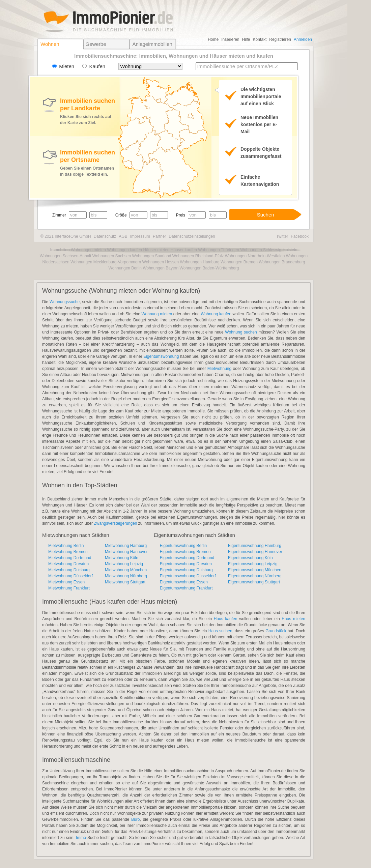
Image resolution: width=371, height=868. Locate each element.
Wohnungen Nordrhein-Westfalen (255, 256)
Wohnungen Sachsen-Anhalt (66, 256)
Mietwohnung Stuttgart (125, 582)
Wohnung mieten (157, 314)
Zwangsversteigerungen (115, 523)
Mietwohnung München (126, 570)
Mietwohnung (219, 369)
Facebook (300, 236)
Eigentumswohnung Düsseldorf (188, 576)
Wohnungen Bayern (161, 268)
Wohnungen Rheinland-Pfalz (198, 256)
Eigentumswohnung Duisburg (186, 570)
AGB (123, 236)
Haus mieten (293, 619)
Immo (81, 838)
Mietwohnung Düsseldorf (70, 576)
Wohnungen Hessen (161, 262)
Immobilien (60, 250)
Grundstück (276, 631)
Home (213, 39)
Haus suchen (220, 631)
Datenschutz (105, 236)
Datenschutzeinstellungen (192, 236)
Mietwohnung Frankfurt (69, 588)
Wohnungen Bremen (239, 262)
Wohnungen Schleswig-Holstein (269, 250)
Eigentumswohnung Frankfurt (186, 588)
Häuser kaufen (184, 250)
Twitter (282, 236)
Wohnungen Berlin (125, 268)
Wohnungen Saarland (152, 256)
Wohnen (50, 44)
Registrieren (280, 39)
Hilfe (246, 39)
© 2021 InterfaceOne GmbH (66, 236)
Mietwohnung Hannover (126, 552)
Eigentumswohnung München (255, 570)
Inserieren (230, 39)
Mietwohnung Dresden (68, 564)
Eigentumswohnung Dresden (186, 564)
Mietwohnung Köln (122, 558)
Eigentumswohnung (161, 356)
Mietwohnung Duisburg (69, 570)
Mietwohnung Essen (66, 582)
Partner (159, 236)
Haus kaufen (226, 619)
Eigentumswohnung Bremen (185, 552)
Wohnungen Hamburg (199, 262)
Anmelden (303, 39)
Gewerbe (96, 44)
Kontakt (260, 39)
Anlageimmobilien (152, 44)
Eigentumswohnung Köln (250, 558)
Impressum (140, 236)
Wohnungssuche (65, 302)
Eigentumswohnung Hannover (255, 552)
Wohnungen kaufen (124, 250)
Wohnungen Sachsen (112, 256)
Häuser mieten (156, 250)
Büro (135, 819)
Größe (121, 215)
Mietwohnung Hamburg (126, 546)
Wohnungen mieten (88, 250)
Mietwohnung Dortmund (70, 558)
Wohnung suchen (241, 332)
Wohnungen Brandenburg (282, 262)
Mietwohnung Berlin (66, 546)
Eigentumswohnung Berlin (183, 546)
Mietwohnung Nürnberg (126, 576)
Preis (181, 215)
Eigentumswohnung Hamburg (255, 546)
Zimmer (59, 215)
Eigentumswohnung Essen (184, 582)
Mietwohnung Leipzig (124, 564)
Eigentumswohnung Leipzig (253, 564)
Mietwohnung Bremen (68, 552)
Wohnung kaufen (216, 314)
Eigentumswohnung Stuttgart (254, 582)
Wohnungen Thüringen (219, 250)
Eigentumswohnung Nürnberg (255, 576)
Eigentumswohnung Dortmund (187, 558)
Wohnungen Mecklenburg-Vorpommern (106, 262)
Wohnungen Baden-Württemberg (209, 268)
